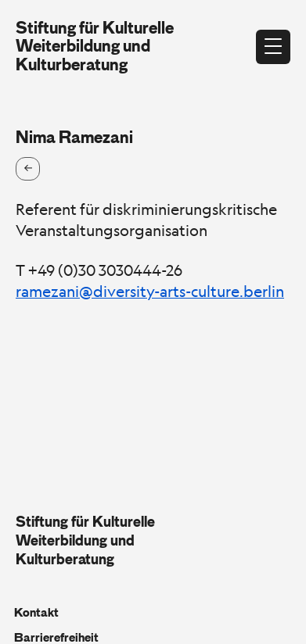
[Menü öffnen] (273, 47)
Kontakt (36, 613)
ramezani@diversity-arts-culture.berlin (150, 292)
